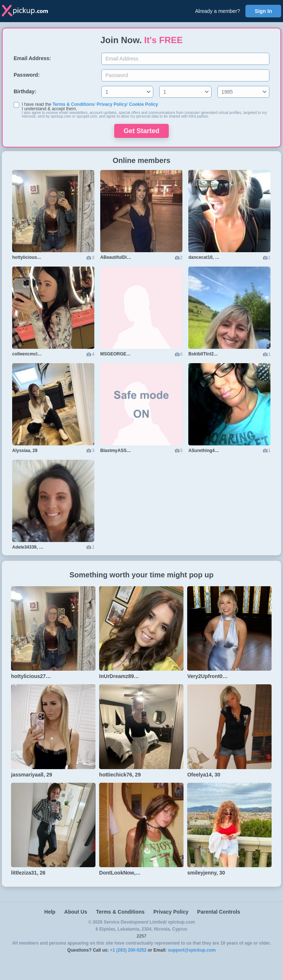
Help (50, 912)
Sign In (263, 11)
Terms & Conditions (73, 104)
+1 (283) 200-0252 (128, 950)
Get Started (141, 131)
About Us (76, 912)
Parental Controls (219, 912)
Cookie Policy (144, 104)
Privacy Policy (111, 104)
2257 (142, 936)
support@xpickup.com (192, 950)
